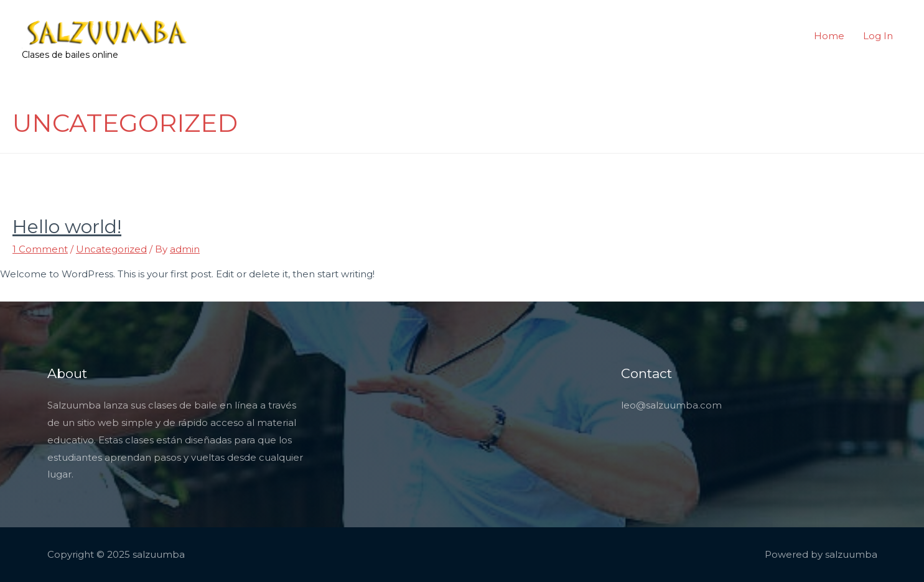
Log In (878, 36)
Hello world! (67, 227)
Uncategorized (111, 249)
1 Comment (40, 249)
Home (829, 36)
